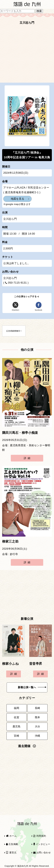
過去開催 (27, 746)
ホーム (11, 836)
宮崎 (16, 736)
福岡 (16, 708)
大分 (38, 726)
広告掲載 (12, 844)
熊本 (38, 717)
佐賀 (16, 717)
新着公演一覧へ (32, 687)
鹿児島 (17, 726)
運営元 (11, 853)
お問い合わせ (42, 853)
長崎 (38, 708)
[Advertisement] (27, 54)
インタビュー (42, 844)
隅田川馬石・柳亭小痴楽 (20, 433)
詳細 (28, 458)
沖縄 (38, 736)
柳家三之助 (10, 542)
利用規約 (40, 836)
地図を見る (17, 199)
